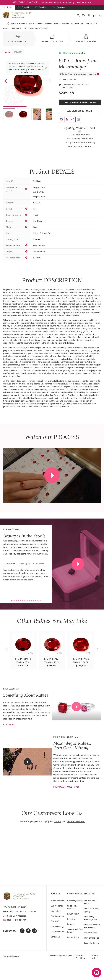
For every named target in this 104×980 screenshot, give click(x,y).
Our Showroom (57, 916)
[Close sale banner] (100, 2)
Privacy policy (95, 957)
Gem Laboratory (57, 932)
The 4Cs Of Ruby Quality (91, 910)
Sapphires (43, 7)
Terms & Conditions (80, 957)
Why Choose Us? (58, 901)
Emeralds (26, 7)
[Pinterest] (22, 931)
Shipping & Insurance (72, 907)
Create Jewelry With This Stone (80, 102)
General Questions (75, 901)
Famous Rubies (90, 933)
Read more (9, 724)
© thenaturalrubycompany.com (60, 955)
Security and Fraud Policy (75, 931)
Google (58, 821)
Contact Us (55, 937)
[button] (50, 81)
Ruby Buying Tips (91, 938)
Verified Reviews (76, 821)
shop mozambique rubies (66, 787)
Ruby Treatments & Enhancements (92, 926)
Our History (56, 911)
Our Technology (57, 926)
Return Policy (73, 914)
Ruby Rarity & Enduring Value (90, 918)
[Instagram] (34, 931)
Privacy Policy (73, 937)
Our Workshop (57, 906)
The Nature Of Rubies (90, 902)
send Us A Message (17, 916)
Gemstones (62, 7)
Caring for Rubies (91, 943)
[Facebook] (28, 931)
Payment (71, 924)
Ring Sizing (72, 919)
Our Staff (55, 921)
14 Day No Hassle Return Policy (75, 85)
